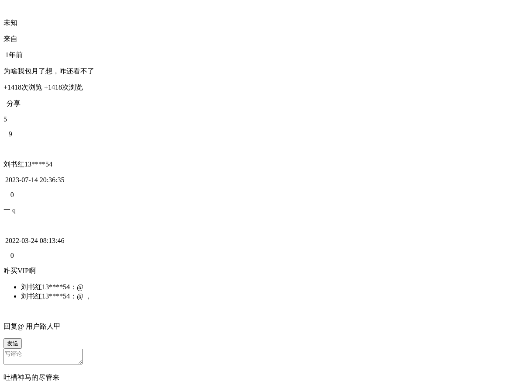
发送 (13, 343)
